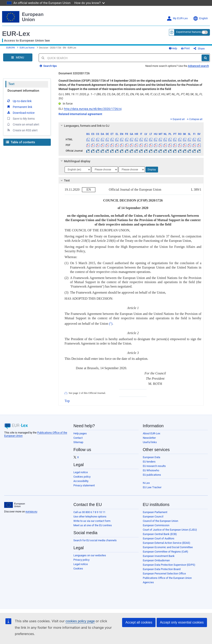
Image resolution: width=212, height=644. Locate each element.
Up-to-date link (19, 101)
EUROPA (11, 48)
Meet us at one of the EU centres (93, 525)
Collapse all (195, 119)
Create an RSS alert (22, 130)
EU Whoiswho (151, 470)
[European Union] (15, 505)
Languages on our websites (90, 555)
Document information (23, 91)
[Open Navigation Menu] (18, 57)
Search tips (48, 66)
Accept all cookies (139, 622)
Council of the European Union (160, 521)
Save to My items (21, 118)
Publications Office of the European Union (167, 578)
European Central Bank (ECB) (160, 534)
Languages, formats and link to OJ (84, 126)
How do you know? (90, 3)
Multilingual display (75, 161)
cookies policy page (80, 621)
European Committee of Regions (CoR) (165, 552)
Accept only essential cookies (182, 622)
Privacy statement (84, 485)
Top (67, 401)
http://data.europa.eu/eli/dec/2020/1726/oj (93, 109)
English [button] (200, 18)
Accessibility (81, 481)
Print (185, 48)
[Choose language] (78, 170)
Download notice (20, 113)
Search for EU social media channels (95, 540)
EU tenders (149, 462)
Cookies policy (82, 477)
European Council (153, 517)
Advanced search (198, 66)
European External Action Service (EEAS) (167, 543)
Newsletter (149, 438)
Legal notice (81, 472)
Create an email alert (23, 124)
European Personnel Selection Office (164, 574)
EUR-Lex (16, 34)
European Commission (156, 525)
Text (11, 84)
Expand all (178, 119)
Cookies (78, 569)
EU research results (154, 466)
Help (173, 48)
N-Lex (146, 483)
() (111, 324)
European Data (151, 457)
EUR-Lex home (27, 48)
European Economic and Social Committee (168, 547)
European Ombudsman (156, 560)
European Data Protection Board (162, 569)
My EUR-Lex (177, 18)
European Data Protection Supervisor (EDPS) (169, 565)
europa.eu (31, 512)
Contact (78, 438)
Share (199, 49)
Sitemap (78, 442)
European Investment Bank (159, 556)
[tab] (131, 126)
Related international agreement (80, 114)
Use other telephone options (90, 517)
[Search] (205, 58)
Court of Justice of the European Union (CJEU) (170, 530)
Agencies (148, 582)
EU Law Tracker (152, 487)
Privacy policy (81, 560)
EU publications (152, 475)
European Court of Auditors (159, 538)
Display (152, 170)
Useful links (150, 442)
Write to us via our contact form (92, 521)
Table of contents (20, 142)
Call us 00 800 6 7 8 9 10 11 (89, 512)
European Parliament (155, 512)
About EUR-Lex (151, 433)
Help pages (80, 433)
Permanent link (19, 107)
